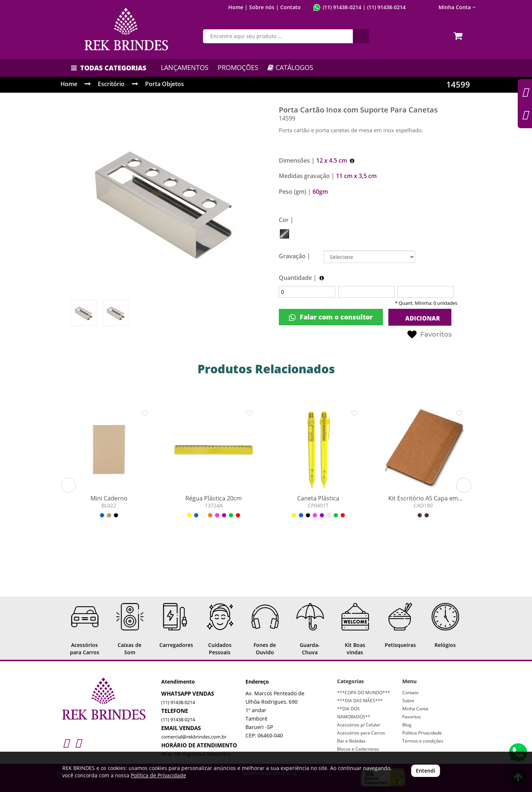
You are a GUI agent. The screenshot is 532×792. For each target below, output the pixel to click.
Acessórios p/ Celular (359, 725)
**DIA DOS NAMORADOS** (354, 713)
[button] (68, 485)
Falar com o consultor (331, 317)
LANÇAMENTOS (185, 67)
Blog (407, 725)
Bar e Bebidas (351, 741)
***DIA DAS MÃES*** (360, 701)
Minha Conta (457, 7)
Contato (291, 7)
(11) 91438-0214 (342, 7)
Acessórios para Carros (361, 733)
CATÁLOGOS (290, 67)
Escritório (111, 84)
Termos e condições (423, 741)
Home (69, 84)
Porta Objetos (165, 84)
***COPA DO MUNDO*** (364, 693)
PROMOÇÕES (238, 67)
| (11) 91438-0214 (383, 7)
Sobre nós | (264, 7)
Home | (238, 7)
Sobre (408, 701)
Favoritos (430, 335)
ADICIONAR (422, 318)
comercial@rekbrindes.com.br (194, 737)
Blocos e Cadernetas (358, 749)
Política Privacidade (422, 733)
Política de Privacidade (158, 775)
